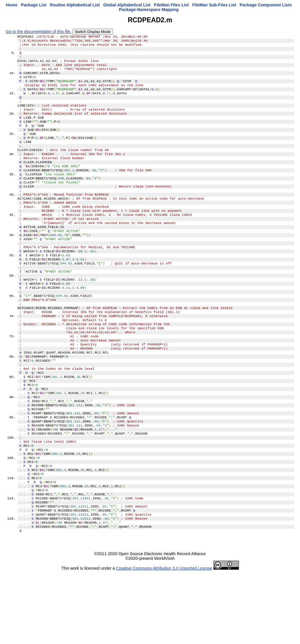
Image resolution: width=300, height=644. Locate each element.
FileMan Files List (171, 5)
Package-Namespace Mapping (149, 10)
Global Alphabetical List (127, 5)
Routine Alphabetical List (75, 5)
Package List (34, 5)
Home (12, 5)
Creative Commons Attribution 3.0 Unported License (164, 639)
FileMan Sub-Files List (214, 5)
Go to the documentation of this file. (39, 32)
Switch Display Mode (93, 32)
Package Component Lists (266, 5)
